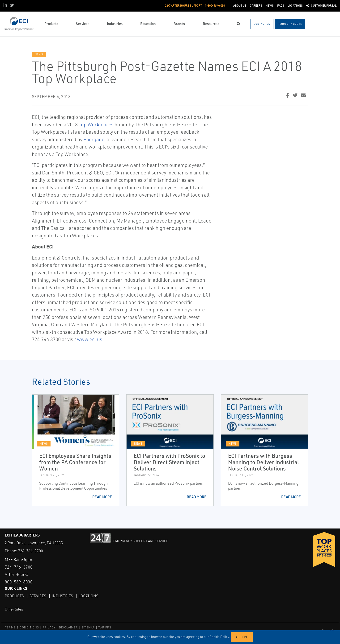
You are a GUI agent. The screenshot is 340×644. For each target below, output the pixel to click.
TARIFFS (105, 627)
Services (38, 596)
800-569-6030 (19, 582)
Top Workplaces (96, 124)
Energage (94, 139)
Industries (62, 596)
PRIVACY (49, 627)
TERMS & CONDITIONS (22, 627)
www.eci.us (90, 339)
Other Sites (14, 609)
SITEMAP (88, 627)
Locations (88, 596)
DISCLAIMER (68, 627)
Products (14, 596)
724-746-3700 (30, 551)
